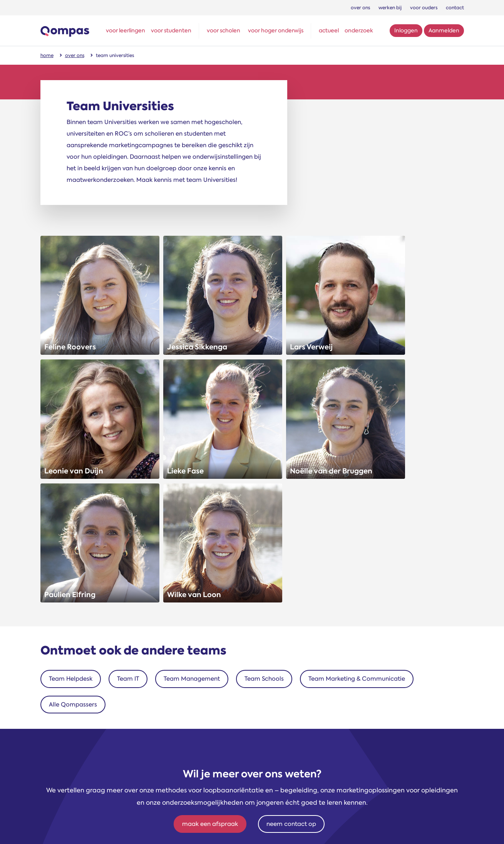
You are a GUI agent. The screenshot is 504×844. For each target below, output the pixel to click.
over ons (360, 8)
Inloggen (406, 30)
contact (455, 8)
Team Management (192, 478)
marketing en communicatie (109, 775)
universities (109, 725)
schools (109, 737)
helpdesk (109, 750)
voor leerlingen (126, 30)
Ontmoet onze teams (109, 696)
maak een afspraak (210, 623)
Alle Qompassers (73, 503)
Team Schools (264, 478)
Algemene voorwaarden (316, 829)
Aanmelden (444, 30)
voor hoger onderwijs (276, 30)
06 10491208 (250, 720)
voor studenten (171, 30)
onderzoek (359, 30)
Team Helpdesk (71, 478)
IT (109, 763)
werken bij (390, 8)
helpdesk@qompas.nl (250, 733)
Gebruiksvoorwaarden (382, 829)
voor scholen (224, 30)
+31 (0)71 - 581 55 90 (250, 707)
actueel (329, 30)
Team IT (128, 478)
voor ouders (424, 8)
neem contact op (291, 623)
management (109, 712)
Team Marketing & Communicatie (357, 478)
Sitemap (268, 829)
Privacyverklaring (439, 829)
